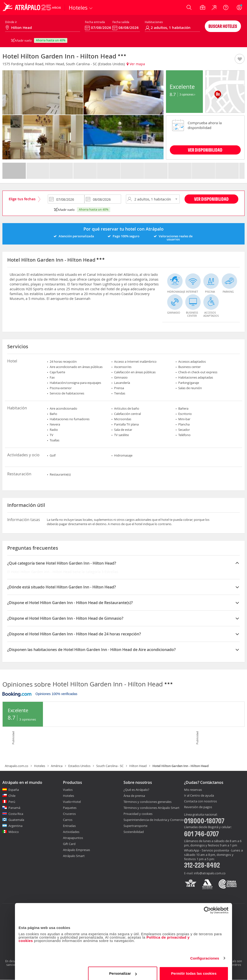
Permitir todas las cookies (194, 969)
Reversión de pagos (198, 807)
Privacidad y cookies (138, 814)
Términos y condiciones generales (148, 802)
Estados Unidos (79, 766)
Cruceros (69, 814)
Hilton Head (138, 766)
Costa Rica (16, 814)
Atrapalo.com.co (17, 766)
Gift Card (69, 844)
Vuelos (68, 790)
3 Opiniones (187, 94)
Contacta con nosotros (200, 801)
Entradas (69, 826)
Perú (12, 802)
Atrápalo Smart (74, 856)
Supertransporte (135, 826)
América (57, 766)
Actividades (71, 832)
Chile (12, 796)
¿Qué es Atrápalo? (136, 790)
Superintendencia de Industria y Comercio (154, 820)
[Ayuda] (226, 7)
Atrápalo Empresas (76, 850)
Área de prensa (134, 796)
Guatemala (16, 820)
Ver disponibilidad (211, 199)
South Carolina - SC (110, 766)
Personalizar (123, 969)
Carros (68, 820)
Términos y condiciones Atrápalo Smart (151, 808)
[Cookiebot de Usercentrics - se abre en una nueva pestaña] (207, 906)
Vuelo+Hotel (72, 802)
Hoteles (40, 766)
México (14, 832)
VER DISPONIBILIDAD (205, 150)
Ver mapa (136, 64)
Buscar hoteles (223, 26)
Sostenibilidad (134, 832)
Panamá (14, 808)
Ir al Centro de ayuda (199, 796)
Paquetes (70, 808)
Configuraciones (205, 954)
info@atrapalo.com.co (210, 873)
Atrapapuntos (73, 838)
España (14, 790)
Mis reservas (193, 790)
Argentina (15, 826)
